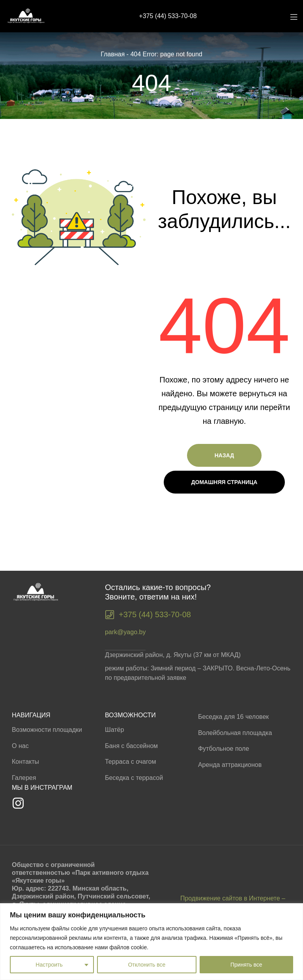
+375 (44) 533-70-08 (168, 16)
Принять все (246, 965)
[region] (151, 942)
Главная (113, 54)
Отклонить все (147, 965)
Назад (224, 455)
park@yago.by (125, 632)
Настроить (49, 965)
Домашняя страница (224, 482)
